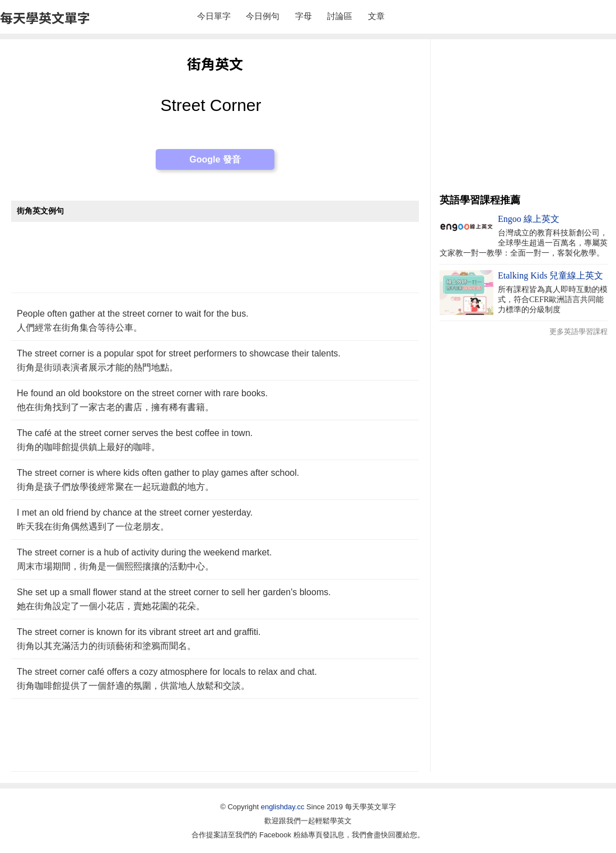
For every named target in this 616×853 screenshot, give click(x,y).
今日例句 (263, 16)
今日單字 (214, 16)
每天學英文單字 (45, 17)
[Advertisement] (215, 263)
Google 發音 (215, 159)
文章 (376, 16)
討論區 (340, 16)
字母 (304, 16)
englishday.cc (283, 807)
